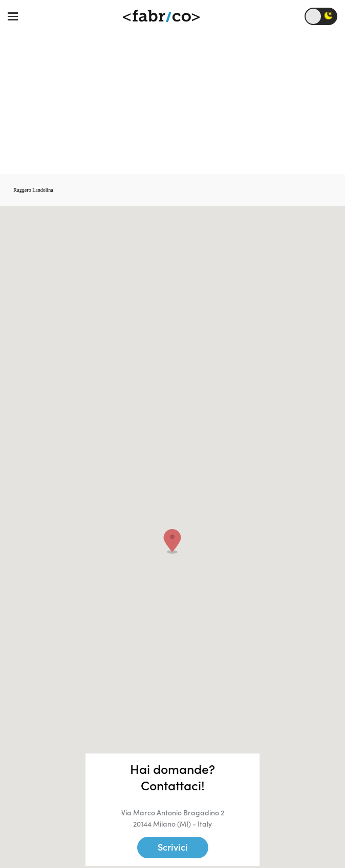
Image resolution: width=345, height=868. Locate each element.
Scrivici (173, 847)
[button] (172, 541)
